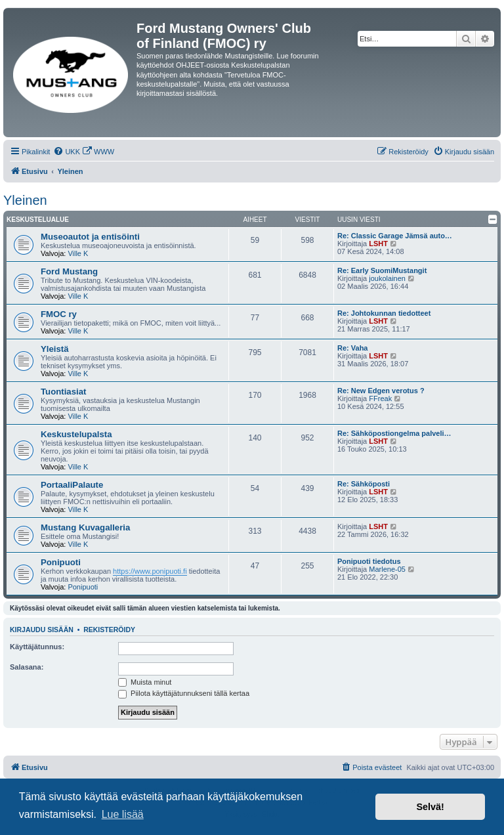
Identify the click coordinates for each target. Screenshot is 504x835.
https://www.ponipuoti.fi (150, 571)
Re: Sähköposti (364, 484)
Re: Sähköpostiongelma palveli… (394, 433)
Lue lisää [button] (123, 814)
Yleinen (25, 200)
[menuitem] (67, 152)
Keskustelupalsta (76, 434)
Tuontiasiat (63, 392)
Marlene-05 (387, 569)
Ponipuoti (61, 562)
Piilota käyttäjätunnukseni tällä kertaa (184, 693)
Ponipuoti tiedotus (369, 561)
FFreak (380, 398)
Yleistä (55, 349)
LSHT (378, 244)
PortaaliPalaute (72, 485)
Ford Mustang (69, 271)
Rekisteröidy (109, 630)
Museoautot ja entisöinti (90, 237)
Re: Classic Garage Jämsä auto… (395, 236)
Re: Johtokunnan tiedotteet (384, 313)
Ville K (78, 253)
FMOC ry (59, 314)
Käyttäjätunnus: (37, 647)
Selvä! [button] (430, 807)
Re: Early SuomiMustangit (382, 270)
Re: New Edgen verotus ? (381, 391)
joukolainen (387, 278)
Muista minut (145, 682)
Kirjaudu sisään (42, 630)
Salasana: (27, 667)
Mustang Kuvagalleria (85, 527)
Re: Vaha (352, 348)
